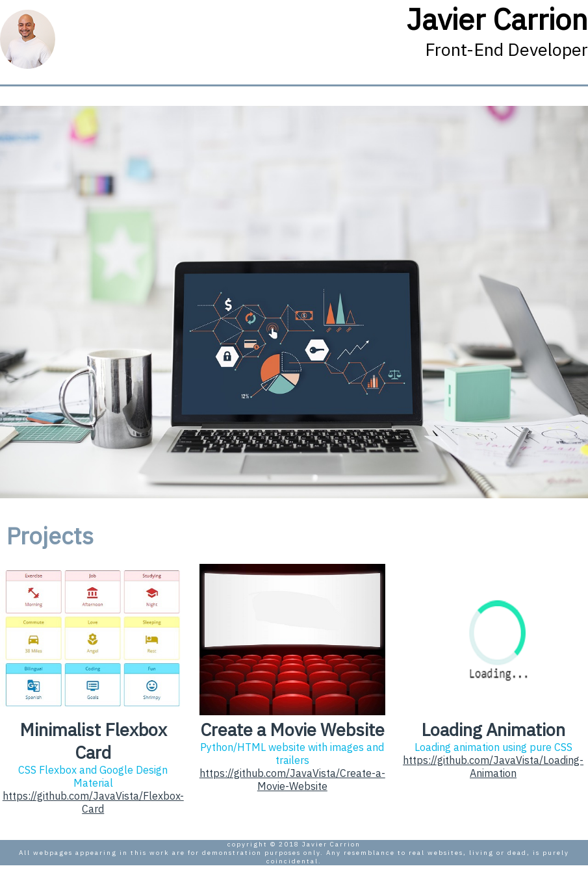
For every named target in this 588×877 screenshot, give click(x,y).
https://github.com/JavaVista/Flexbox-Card (93, 802)
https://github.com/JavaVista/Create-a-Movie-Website (292, 780)
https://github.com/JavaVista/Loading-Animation (493, 767)
